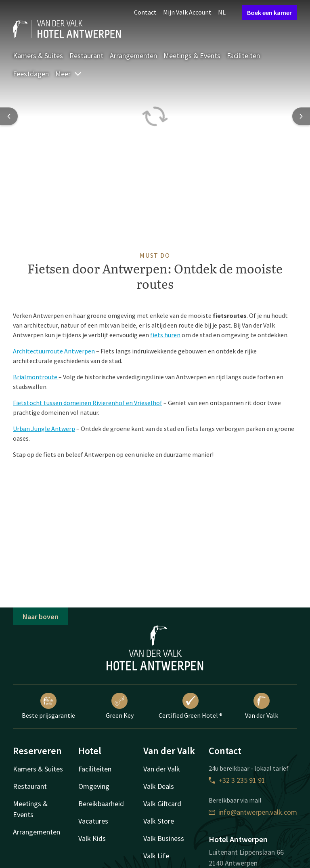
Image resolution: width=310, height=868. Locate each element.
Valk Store (159, 821)
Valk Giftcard (162, 804)
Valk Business (164, 838)
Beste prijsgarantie (48, 706)
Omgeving (94, 786)
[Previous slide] (9, 116)
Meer (69, 74)
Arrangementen (133, 56)
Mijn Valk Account (187, 12)
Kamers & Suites (38, 56)
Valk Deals (159, 786)
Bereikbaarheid (101, 804)
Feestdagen (31, 74)
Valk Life (156, 856)
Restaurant (86, 56)
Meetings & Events (192, 56)
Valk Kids (92, 838)
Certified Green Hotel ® (191, 706)
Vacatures (93, 821)
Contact (145, 12)
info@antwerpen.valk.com (253, 812)
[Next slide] (301, 116)
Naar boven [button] (41, 617)
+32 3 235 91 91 (237, 780)
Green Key (120, 706)
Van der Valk (262, 706)
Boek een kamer (269, 13)
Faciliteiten (243, 56)
